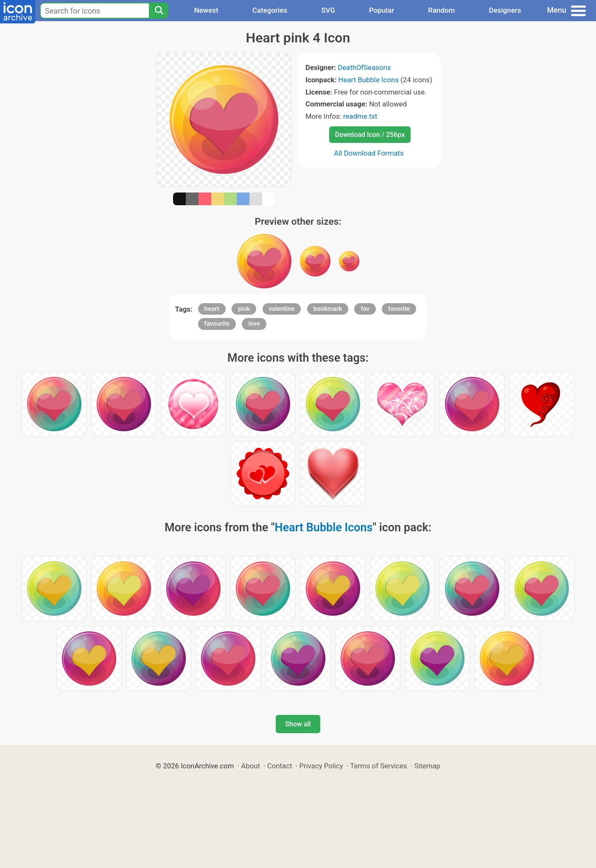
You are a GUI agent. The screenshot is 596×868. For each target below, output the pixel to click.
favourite (217, 324)
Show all (298, 724)
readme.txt (360, 116)
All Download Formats (369, 153)
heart (212, 309)
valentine (282, 309)
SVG (328, 10)
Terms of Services (378, 766)
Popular (382, 10)
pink (244, 309)
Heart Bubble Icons (369, 80)
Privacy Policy (321, 766)
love (254, 324)
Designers (505, 10)
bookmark (328, 309)
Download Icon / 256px (370, 135)
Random (441, 10)
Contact (280, 766)
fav (365, 309)
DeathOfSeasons (364, 67)
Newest (206, 10)
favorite (399, 309)
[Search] (159, 11)
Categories (270, 10)
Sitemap (427, 766)
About (250, 766)
